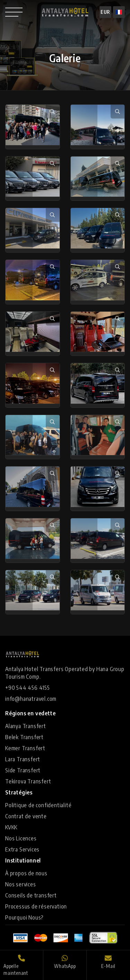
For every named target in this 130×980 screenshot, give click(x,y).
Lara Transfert (23, 759)
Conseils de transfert (31, 895)
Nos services (21, 884)
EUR (105, 12)
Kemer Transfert (25, 748)
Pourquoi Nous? (24, 917)
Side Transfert (23, 770)
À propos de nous (26, 873)
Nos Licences (21, 838)
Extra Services (22, 849)
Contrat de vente (26, 816)
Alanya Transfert (26, 726)
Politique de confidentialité (38, 805)
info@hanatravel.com (31, 699)
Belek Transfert (24, 737)
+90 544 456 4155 (28, 688)
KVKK (11, 827)
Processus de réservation (36, 906)
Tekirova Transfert (28, 781)
